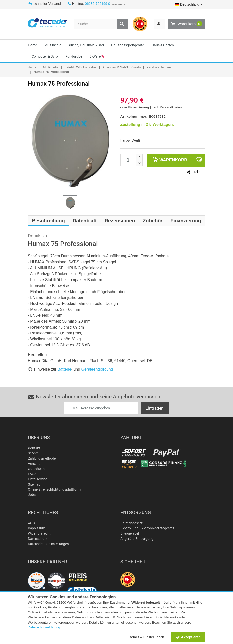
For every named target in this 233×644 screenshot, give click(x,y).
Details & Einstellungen (146, 637)
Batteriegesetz (131, 523)
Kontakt (34, 448)
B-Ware (97, 56)
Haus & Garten (163, 45)
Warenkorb (186, 24)
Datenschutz (38, 539)
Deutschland (189, 4)
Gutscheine (36, 469)
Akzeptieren (188, 637)
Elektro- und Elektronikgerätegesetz (147, 528)
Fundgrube (74, 56)
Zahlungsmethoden (43, 458)
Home (32, 45)
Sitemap (34, 484)
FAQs (32, 474)
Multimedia (53, 45)
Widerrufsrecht (39, 533)
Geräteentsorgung (97, 369)
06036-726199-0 (98, 4)
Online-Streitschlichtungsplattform (54, 489)
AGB (31, 523)
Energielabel (130, 533)
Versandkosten (171, 107)
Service (33, 453)
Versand (34, 464)
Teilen (195, 172)
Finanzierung (139, 107)
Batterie (64, 369)
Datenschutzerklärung (44, 627)
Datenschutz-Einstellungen (48, 544)
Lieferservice (37, 479)
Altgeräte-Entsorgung (137, 539)
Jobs (32, 495)
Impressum (36, 528)
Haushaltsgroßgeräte (128, 45)
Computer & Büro (45, 56)
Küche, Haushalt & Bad (86, 45)
